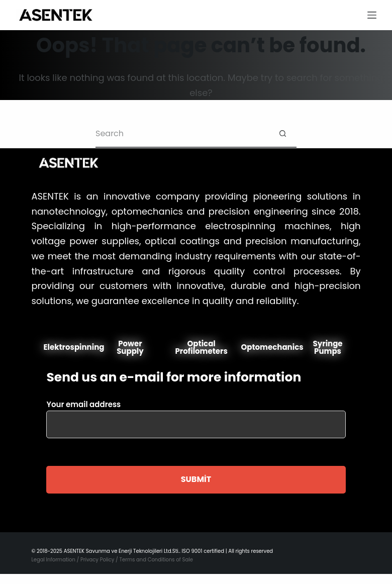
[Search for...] (182, 134)
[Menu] (372, 15)
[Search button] (283, 134)
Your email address (196, 414)
